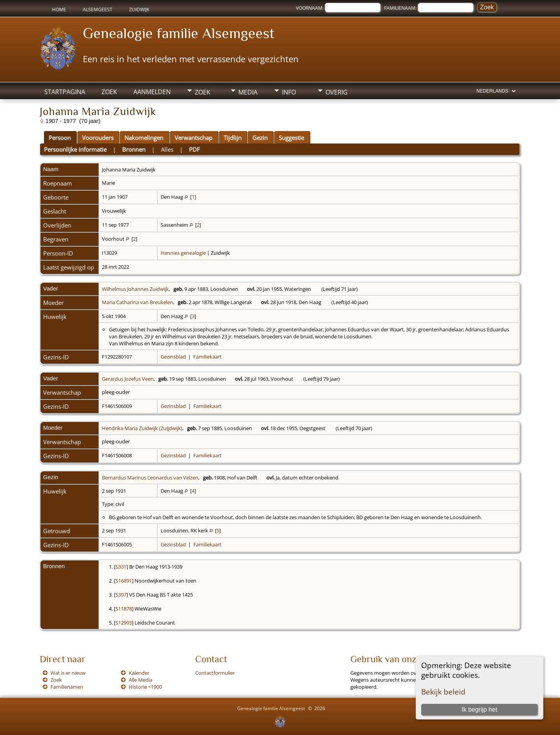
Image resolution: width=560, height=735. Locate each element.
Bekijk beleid (443, 692)
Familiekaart (207, 357)
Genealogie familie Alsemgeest (179, 33)
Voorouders (98, 138)
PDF (194, 149)
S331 (121, 567)
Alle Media (141, 680)
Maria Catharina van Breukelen (137, 302)
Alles (167, 149)
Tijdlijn (233, 138)
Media (248, 92)
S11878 (124, 609)
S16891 (124, 581)
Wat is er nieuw (68, 673)
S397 (121, 595)
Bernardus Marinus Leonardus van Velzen (150, 478)
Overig (337, 92)
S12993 (124, 623)
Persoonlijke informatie (75, 149)
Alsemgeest (98, 10)
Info (289, 92)
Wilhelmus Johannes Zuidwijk (135, 289)
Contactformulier (215, 673)
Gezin (260, 138)
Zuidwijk (139, 10)
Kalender (139, 673)
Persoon (60, 138)
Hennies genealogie (183, 253)
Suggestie (291, 138)
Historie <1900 (145, 687)
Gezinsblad (173, 357)
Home (59, 10)
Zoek (109, 92)
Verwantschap (193, 138)
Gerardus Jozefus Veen (128, 379)
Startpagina (65, 92)
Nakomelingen (144, 138)
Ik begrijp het (479, 710)
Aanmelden (152, 92)
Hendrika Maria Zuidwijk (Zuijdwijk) (142, 428)
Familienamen (67, 687)
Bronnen (134, 149)
